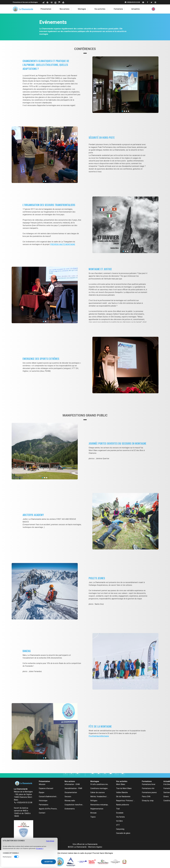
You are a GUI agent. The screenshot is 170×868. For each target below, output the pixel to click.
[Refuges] (47, 2)
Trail (118, 809)
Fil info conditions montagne (100, 784)
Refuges (94, 801)
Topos (93, 817)
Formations (114, 9)
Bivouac (93, 813)
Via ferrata (120, 817)
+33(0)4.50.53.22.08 (24, 803)
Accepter (49, 862)
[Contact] (143, 2)
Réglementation (97, 809)
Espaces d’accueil (46, 788)
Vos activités (99, 9)
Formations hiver (149, 784)
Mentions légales (95, 847)
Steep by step (148, 801)
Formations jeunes (149, 792)
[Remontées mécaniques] (55, 2)
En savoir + (40, 849)
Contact (42, 813)
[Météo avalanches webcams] (51, 2)
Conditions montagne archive (100, 788)
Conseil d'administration (48, 797)
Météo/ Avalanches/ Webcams (100, 797)
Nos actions (71, 9)
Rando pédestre (123, 805)
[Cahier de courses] (59, 2)
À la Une (167, 784)
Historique (43, 801)
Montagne (85, 9)
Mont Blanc (121, 784)
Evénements (70, 809)
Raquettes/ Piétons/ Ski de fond (126, 801)
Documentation (71, 792)
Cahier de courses (98, 792)
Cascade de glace (123, 833)
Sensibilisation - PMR (73, 788)
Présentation (57, 9)
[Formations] (63, 2)
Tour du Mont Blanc (124, 788)
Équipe (42, 792)
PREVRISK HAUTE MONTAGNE (63, 244)
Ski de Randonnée (123, 797)
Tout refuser (50, 841)
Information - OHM (72, 784)
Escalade (120, 813)
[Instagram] (155, 2)
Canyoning (120, 829)
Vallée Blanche (122, 792)
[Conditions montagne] (43, 2)
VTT (118, 825)
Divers (166, 797)
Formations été (148, 788)
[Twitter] (151, 2)
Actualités (126, 9)
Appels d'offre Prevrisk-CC (48, 809)
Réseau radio (70, 801)
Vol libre (119, 821)
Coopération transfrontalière (74, 805)
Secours (68, 797)
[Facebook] (147, 2)
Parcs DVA (146, 797)
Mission (42, 784)
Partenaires (44, 805)
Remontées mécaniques (100, 805)
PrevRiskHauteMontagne (99, 736)
